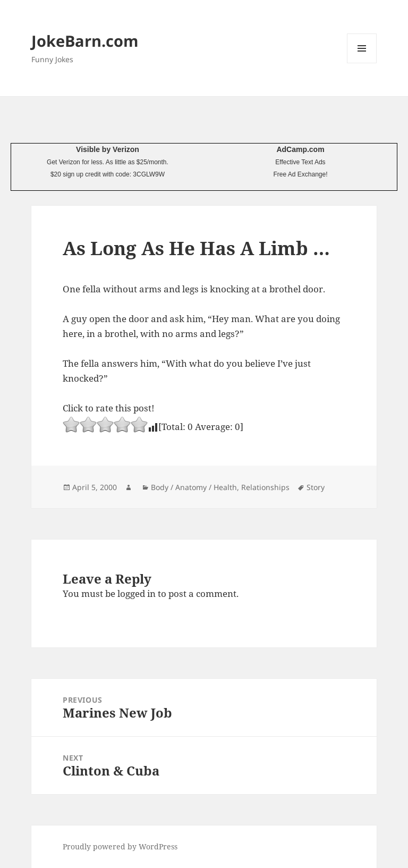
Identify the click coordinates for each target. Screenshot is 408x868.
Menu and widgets (362, 63)
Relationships (265, 487)
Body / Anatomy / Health (194, 487)
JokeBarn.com (85, 41)
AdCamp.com (300, 149)
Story (316, 487)
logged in (137, 593)
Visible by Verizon (108, 149)
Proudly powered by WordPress (120, 846)
